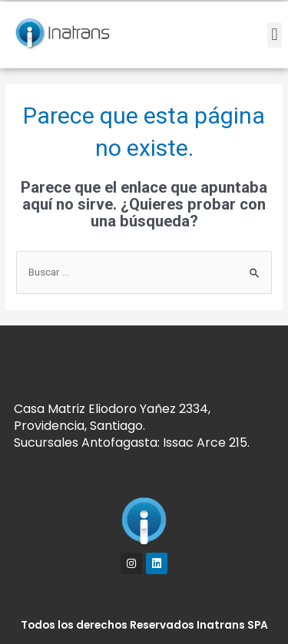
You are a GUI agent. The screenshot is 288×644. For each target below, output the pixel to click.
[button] (275, 35)
